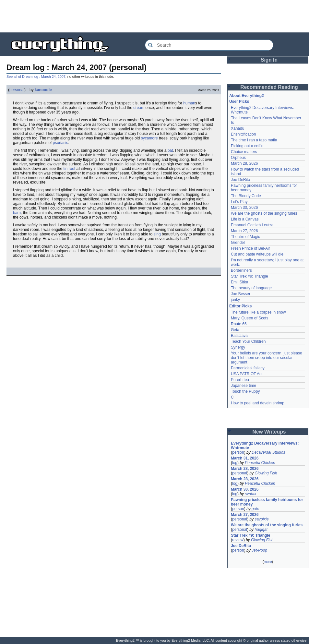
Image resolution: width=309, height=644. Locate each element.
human (189, 103)
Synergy (238, 347)
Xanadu (238, 128)
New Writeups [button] (269, 432)
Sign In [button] (269, 60)
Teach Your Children (248, 341)
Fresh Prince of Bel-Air (250, 248)
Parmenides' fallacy (248, 368)
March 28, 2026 (244, 163)
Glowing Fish (266, 473)
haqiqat (261, 530)
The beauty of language (251, 288)
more (268, 562)
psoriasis (60, 143)
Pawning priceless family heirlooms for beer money (267, 502)
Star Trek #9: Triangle (250, 276)
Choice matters (244, 152)
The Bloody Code (246, 196)
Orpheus (238, 158)
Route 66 (239, 324)
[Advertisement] (155, 16)
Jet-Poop (259, 550)
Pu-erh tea (240, 380)
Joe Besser (241, 294)
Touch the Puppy (245, 391)
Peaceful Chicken (260, 463)
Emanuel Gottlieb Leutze (252, 225)
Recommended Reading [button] (269, 87)
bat (170, 150)
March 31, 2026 (245, 458)
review (238, 540)
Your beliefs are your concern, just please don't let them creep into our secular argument (267, 358)
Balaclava (239, 336)
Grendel (238, 243)
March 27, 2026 (244, 231)
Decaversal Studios (268, 452)
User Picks (239, 101)
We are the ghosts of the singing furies (264, 213)
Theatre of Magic (245, 237)
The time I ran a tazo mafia (254, 140)
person (238, 452)
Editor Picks (240, 306)
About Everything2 (247, 96)
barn (17, 213)
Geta (235, 330)
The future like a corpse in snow (258, 312)
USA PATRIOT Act (247, 374)
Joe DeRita (240, 180)
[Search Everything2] (209, 45)
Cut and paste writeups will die (257, 254)
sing (157, 234)
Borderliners (241, 270)
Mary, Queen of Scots (250, 318)
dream (139, 108)
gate (255, 509)
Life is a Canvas (245, 219)
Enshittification (243, 134)
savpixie (261, 519)
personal (17, 90)
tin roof (69, 169)
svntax (250, 494)
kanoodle (43, 90)
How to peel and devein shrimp (258, 403)
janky (235, 300)
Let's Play (239, 202)
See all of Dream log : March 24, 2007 (36, 77)
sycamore (149, 138)
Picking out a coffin (247, 146)
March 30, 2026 (244, 208)
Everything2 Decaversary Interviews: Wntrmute (265, 446)
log (235, 463)
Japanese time (244, 386)
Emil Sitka (239, 282)
